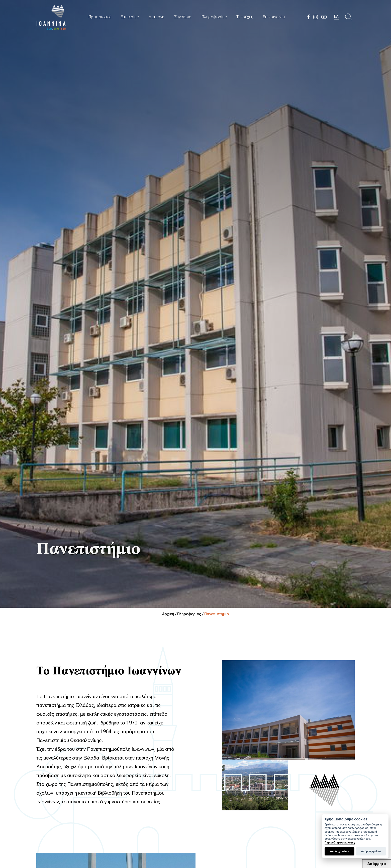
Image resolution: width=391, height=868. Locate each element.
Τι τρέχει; (245, 17)
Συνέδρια (183, 17)
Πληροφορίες (214, 17)
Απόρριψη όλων (371, 851)
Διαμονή (156, 17)
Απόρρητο (377, 864)
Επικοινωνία (274, 17)
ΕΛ (336, 16)
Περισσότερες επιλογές (340, 843)
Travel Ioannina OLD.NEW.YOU (51, 17)
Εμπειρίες (130, 17)
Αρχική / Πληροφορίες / (183, 614)
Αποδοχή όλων (339, 851)
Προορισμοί (100, 17)
